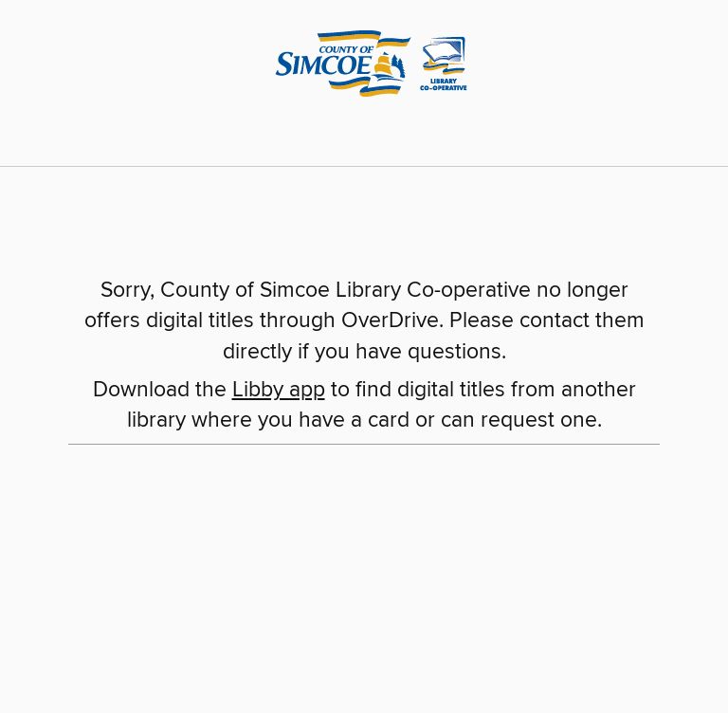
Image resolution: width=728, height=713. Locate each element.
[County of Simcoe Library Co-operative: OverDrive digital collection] (364, 61)
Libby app (279, 390)
